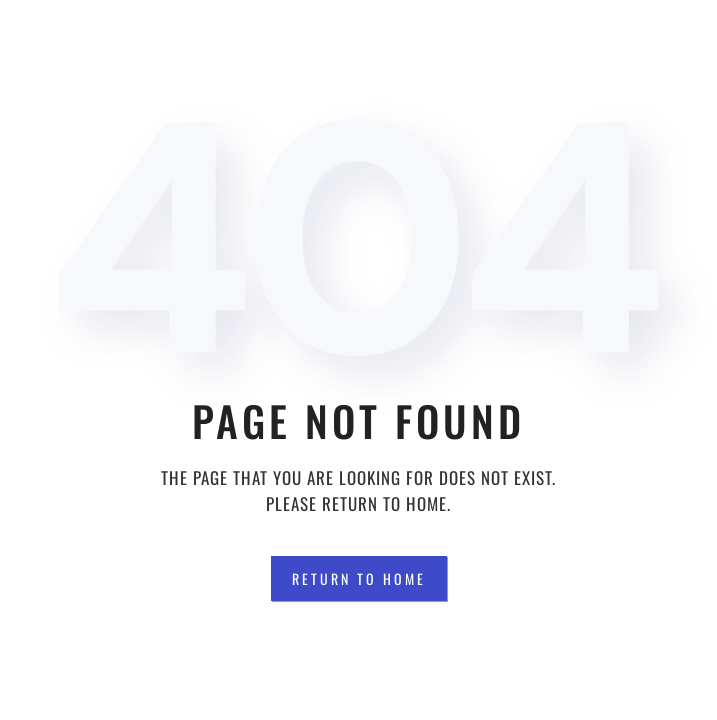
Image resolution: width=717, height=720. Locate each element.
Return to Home (359, 578)
